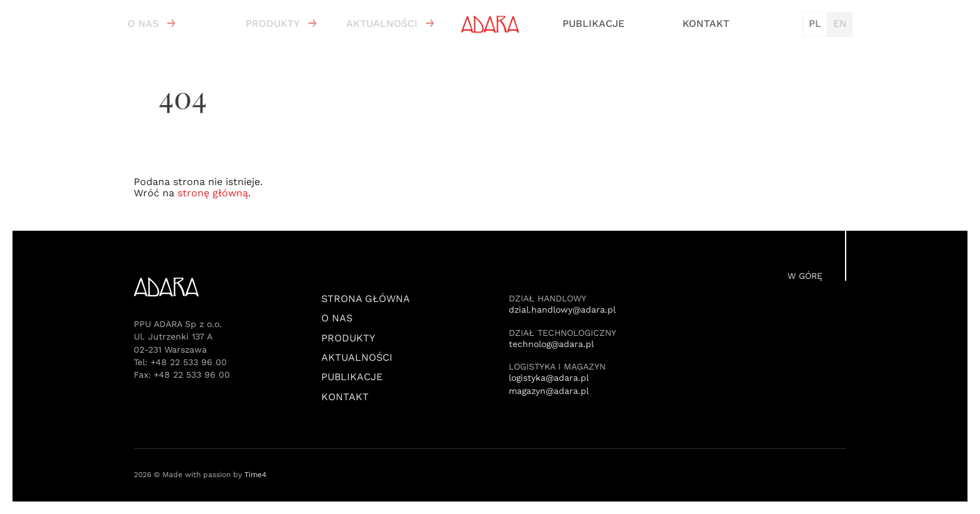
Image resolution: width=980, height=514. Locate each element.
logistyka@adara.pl (549, 378)
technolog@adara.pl (551, 344)
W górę (805, 276)
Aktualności (382, 24)
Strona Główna (366, 299)
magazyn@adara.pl (549, 391)
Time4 (255, 475)
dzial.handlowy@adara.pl (562, 310)
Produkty (273, 24)
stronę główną (213, 193)
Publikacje (593, 24)
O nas (143, 24)
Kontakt (706, 24)
